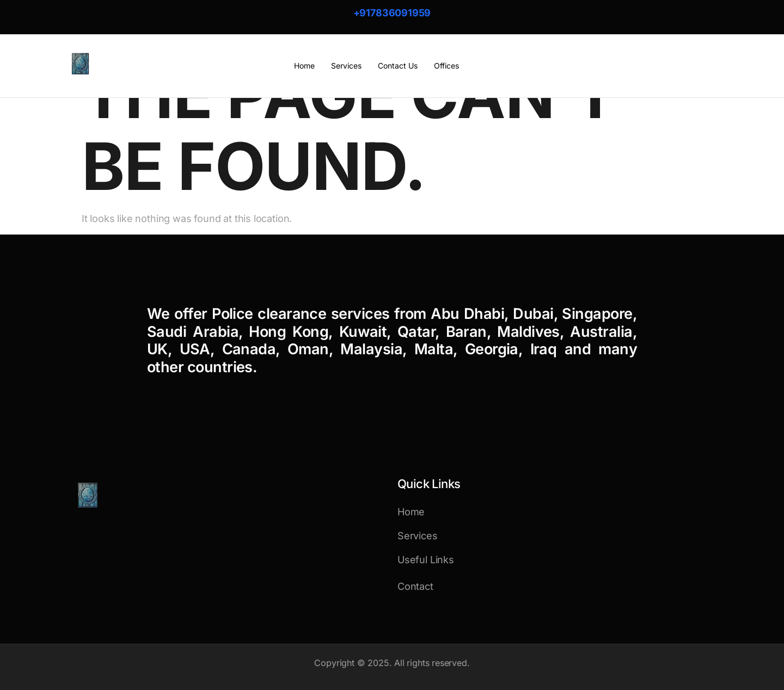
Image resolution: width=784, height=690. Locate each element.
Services (346, 66)
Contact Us (398, 66)
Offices (446, 66)
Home (304, 66)
